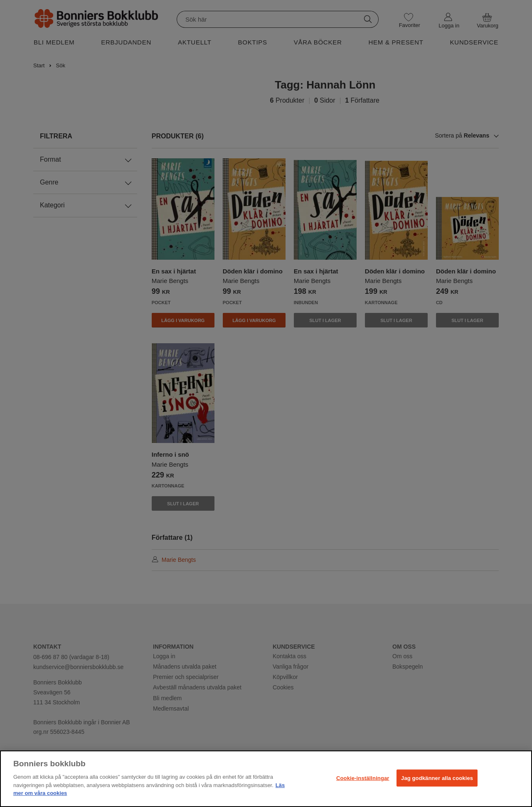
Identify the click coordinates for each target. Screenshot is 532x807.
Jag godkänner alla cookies (437, 778)
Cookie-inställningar (363, 778)
